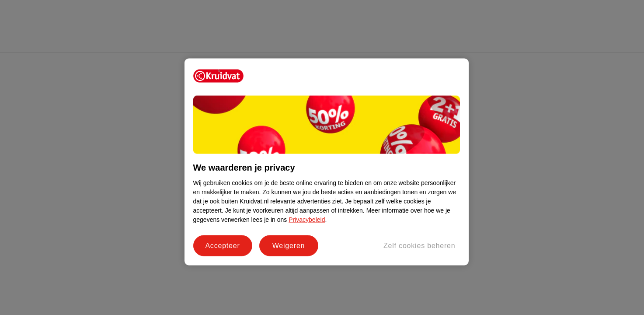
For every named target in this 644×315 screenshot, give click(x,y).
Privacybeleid (307, 219)
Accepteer (222, 245)
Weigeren (289, 245)
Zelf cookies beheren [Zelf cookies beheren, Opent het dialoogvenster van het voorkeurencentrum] (419, 245)
